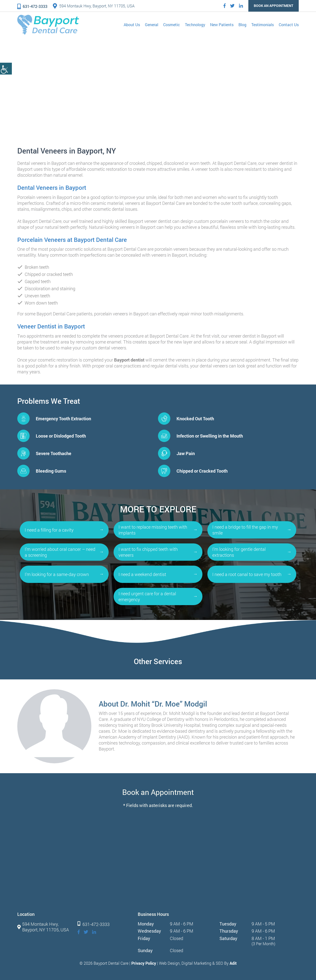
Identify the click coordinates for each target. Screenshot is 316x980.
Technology (195, 25)
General (152, 25)
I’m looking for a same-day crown (57, 574)
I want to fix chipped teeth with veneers (148, 552)
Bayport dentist (129, 360)
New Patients (222, 25)
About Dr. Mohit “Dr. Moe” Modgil (153, 704)
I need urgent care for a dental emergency (147, 596)
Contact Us (289, 25)
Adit (233, 963)
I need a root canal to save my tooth (247, 574)
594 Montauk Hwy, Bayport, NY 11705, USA (94, 6)
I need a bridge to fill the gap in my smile (245, 530)
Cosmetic (172, 25)
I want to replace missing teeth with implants (153, 530)
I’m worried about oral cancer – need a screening (60, 552)
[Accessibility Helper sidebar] (6, 69)
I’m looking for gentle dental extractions (239, 552)
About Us (132, 25)
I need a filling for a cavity (49, 530)
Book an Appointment (274, 6)
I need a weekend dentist (142, 574)
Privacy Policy (144, 963)
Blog (242, 25)
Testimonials (263, 25)
